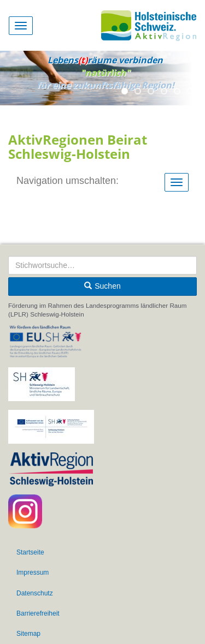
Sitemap (28, 634)
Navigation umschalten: (68, 181)
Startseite (30, 552)
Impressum (33, 573)
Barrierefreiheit (38, 613)
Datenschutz (35, 593)
